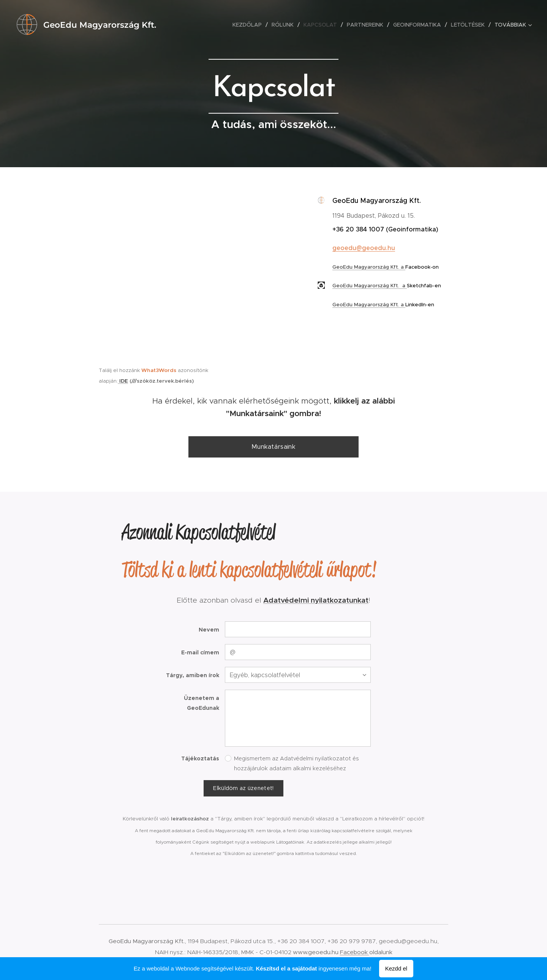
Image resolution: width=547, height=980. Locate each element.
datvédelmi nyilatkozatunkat (319, 600)
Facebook (355, 952)
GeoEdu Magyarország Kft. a (369, 267)
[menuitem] (249, 25)
